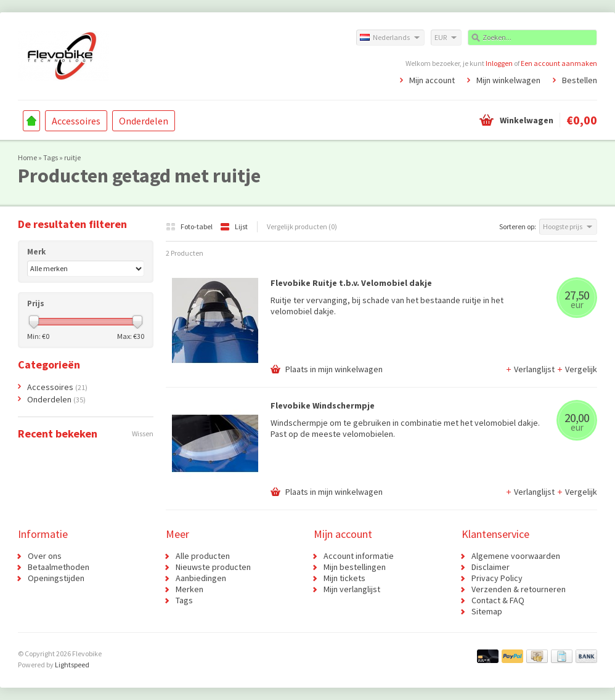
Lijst (234, 226)
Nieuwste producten (213, 567)
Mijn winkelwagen (508, 80)
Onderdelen (144, 121)
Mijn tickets (344, 578)
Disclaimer (491, 567)
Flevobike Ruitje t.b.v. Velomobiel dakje (351, 283)
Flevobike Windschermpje (323, 405)
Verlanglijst (531, 369)
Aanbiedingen (201, 578)
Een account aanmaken (559, 63)
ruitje (72, 157)
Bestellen (580, 80)
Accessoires (76, 121)
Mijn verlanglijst (352, 589)
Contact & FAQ (498, 600)
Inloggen (499, 63)
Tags (51, 157)
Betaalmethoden (59, 567)
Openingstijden (56, 578)
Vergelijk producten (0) (302, 226)
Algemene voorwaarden (516, 556)
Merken (189, 589)
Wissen (143, 433)
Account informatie (359, 556)
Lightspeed (72, 665)
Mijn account (432, 80)
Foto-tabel (190, 226)
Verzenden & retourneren (519, 589)
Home (31, 121)
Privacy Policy (497, 578)
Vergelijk (577, 369)
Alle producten (203, 556)
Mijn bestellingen (355, 567)
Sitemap (487, 611)
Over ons (45, 556)
